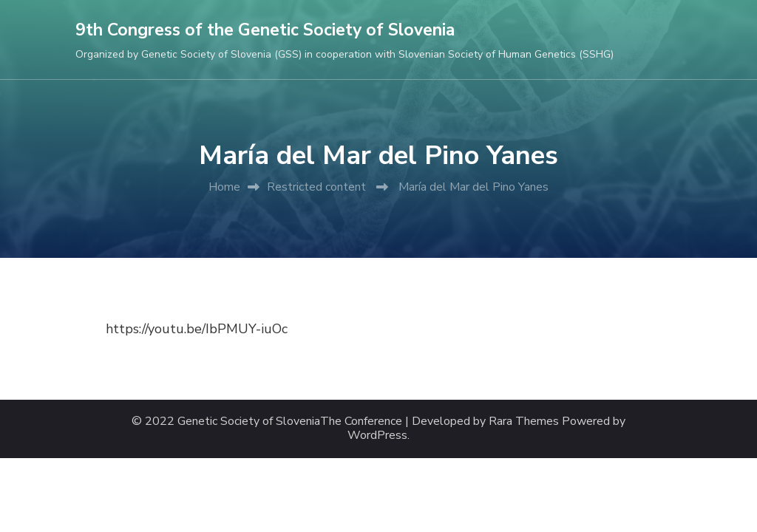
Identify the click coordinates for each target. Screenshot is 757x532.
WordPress (377, 436)
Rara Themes (524, 422)
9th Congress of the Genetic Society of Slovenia (265, 30)
